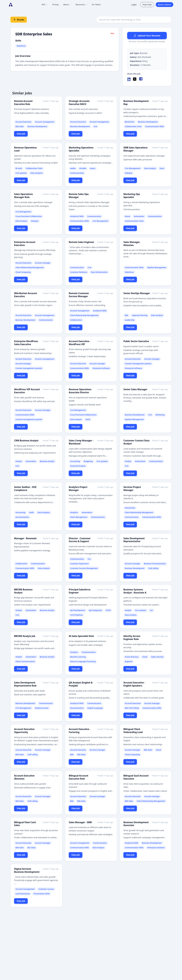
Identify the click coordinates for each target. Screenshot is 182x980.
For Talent (96, 4)
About (67, 4)
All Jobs (19, 19)
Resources (81, 4)
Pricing (55, 4)
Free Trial (147, 5)
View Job (21, 134)
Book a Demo (165, 5)
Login (134, 5)
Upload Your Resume (147, 36)
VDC (45, 4)
